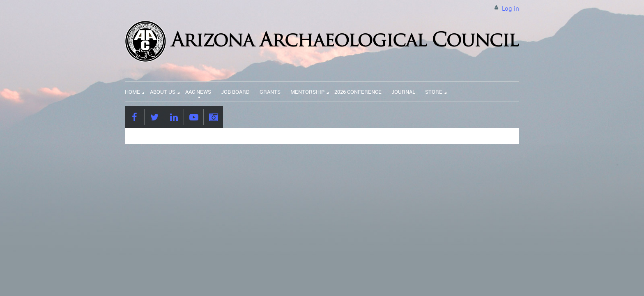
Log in (511, 8)
